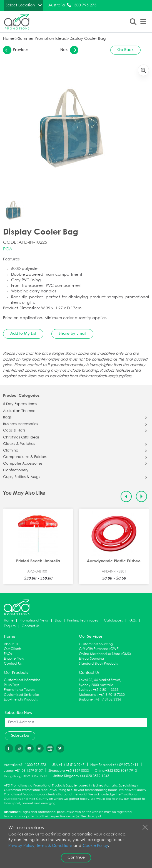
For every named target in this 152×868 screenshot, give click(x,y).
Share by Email (72, 334)
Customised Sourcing (96, 644)
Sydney (85, 690)
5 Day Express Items (20, 404)
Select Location (20, 5)
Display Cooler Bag (88, 39)
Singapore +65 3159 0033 (69, 770)
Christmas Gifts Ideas (21, 438)
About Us (11, 644)
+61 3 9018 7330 (112, 695)
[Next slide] (142, 496)
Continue (76, 857)
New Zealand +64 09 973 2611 (114, 765)
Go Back (125, 50)
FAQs (133, 621)
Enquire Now (14, 659)
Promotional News (34, 621)
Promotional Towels (19, 690)
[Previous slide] (126, 496)
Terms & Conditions (54, 846)
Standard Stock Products (98, 664)
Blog (58, 621)
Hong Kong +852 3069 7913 (26, 776)
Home (9, 39)
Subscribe (20, 736)
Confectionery (16, 470)
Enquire (10, 626)
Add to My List (23, 334)
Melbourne (88, 695)
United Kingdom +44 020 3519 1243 (81, 776)
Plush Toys (12, 685)
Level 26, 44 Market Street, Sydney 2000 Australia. (100, 683)
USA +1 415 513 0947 (68, 765)
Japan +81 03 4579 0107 (23, 770)
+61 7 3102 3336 (108, 700)
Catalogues (113, 621)
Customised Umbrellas (22, 695)
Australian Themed (19, 411)
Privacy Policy (21, 846)
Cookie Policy (95, 846)
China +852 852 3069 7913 (116, 770)
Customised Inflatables (22, 680)
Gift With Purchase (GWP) (99, 649)
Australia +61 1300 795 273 (25, 765)
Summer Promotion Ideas (42, 39)
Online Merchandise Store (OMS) (105, 654)
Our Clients (13, 649)
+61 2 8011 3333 (106, 690)
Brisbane (86, 700)
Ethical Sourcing (91, 659)
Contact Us (31, 626)
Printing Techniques (83, 621)
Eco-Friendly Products (21, 700)
